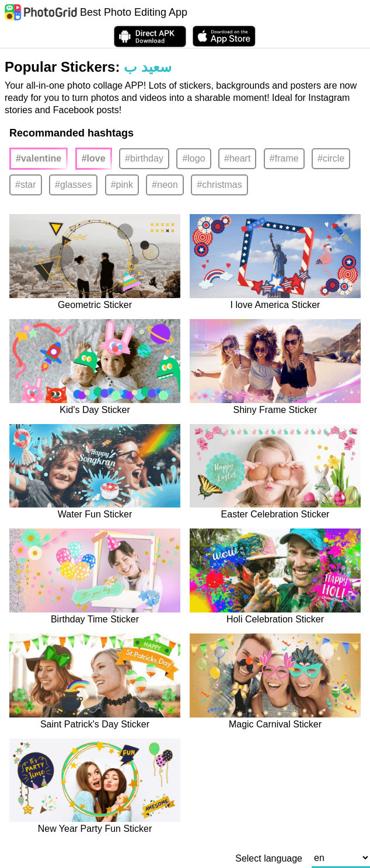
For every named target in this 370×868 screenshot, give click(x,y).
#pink (122, 185)
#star (26, 185)
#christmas (219, 185)
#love (94, 158)
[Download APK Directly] (150, 36)
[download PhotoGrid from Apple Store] (224, 36)
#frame (284, 158)
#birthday (144, 158)
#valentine (39, 158)
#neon (165, 185)
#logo (193, 158)
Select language (269, 859)
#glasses (73, 185)
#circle (331, 158)
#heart (237, 158)
